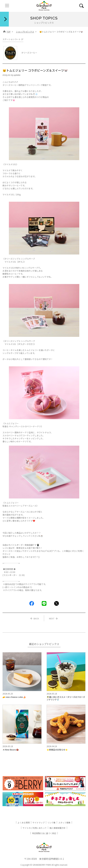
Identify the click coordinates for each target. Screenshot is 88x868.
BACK (36, 618)
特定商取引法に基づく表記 (44, 833)
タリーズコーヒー (20, 53)
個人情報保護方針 (57, 828)
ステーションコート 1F (13, 39)
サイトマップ (39, 822)
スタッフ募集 (64, 822)
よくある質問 (24, 822)
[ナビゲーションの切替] (7, 6)
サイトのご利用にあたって (35, 828)
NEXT (52, 618)
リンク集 (51, 822)
